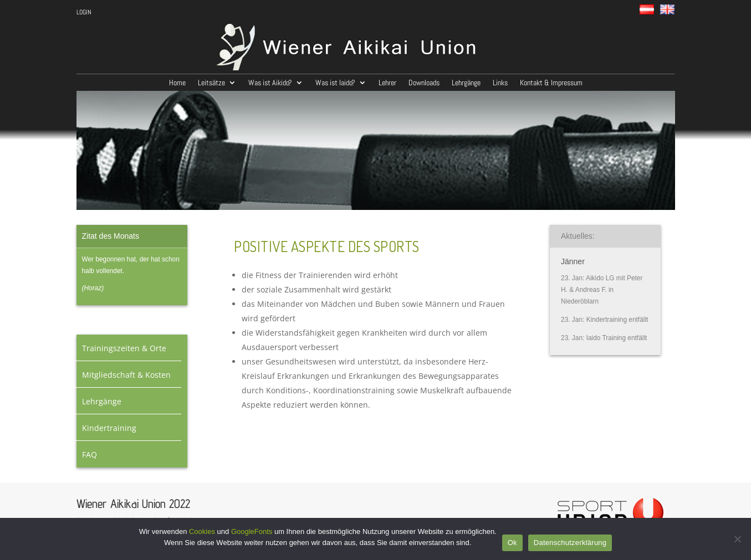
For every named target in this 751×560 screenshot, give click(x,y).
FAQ (90, 454)
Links (500, 83)
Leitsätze (211, 83)
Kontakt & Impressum (551, 83)
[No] (737, 539)
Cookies (202, 531)
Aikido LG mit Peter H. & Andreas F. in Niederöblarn (602, 290)
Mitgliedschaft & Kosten (126, 375)
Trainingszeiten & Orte (124, 348)
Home (177, 83)
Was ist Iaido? (335, 83)
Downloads (424, 83)
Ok (512, 543)
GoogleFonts (252, 531)
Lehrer (387, 83)
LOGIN (84, 12)
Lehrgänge (466, 83)
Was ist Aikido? (270, 83)
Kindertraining (109, 428)
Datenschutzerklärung (570, 543)
